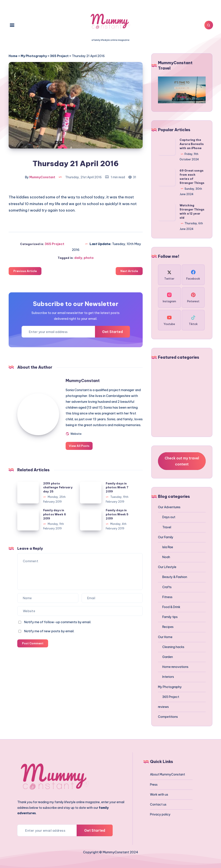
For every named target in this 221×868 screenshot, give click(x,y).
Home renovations (175, 667)
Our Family (166, 537)
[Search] (208, 25)
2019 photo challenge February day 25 (58, 493)
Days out (169, 517)
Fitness (167, 597)
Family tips (170, 617)
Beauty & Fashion (175, 577)
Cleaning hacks (173, 647)
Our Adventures (169, 507)
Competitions (168, 717)
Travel (167, 527)
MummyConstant (84, 380)
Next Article (129, 271)
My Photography (34, 56)
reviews (163, 707)
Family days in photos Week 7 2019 (117, 493)
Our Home (165, 637)
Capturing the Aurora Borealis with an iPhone (192, 144)
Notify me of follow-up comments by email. (58, 628)
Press (154, 785)
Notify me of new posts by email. (49, 637)
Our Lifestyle (167, 567)
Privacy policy (160, 814)
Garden (168, 657)
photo (89, 257)
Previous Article (25, 271)
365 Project (59, 56)
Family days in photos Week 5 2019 (117, 520)
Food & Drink (171, 607)
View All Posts (80, 451)
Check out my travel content (182, 461)
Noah (166, 557)
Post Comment (33, 649)
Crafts (167, 587)
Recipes (168, 627)
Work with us (159, 795)
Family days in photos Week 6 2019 (55, 520)
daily (78, 257)
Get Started (112, 331)
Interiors (168, 677)
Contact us (158, 804)
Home (13, 56)
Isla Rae (168, 547)
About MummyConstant (167, 774)
